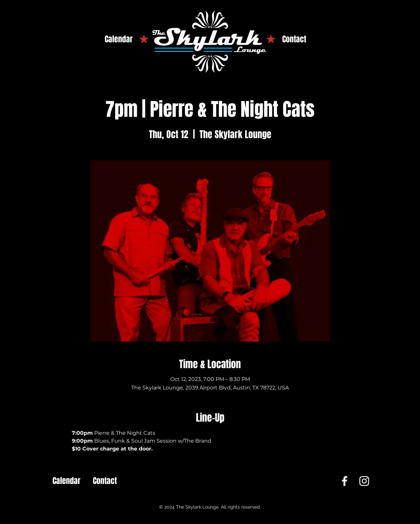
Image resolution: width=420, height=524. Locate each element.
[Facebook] (345, 481)
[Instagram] (364, 481)
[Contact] (294, 39)
